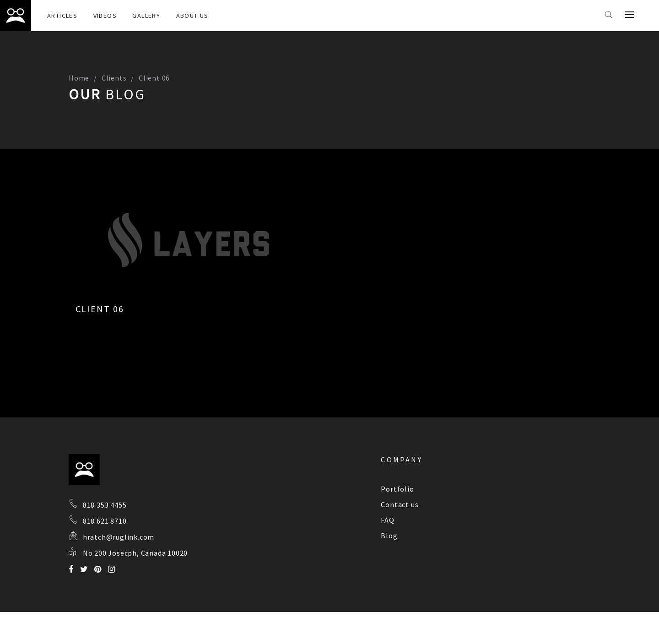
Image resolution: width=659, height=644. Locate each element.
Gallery (146, 16)
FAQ (387, 520)
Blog (389, 536)
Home (79, 78)
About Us (192, 16)
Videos (105, 16)
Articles (62, 16)
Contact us (400, 504)
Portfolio (397, 489)
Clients (114, 78)
